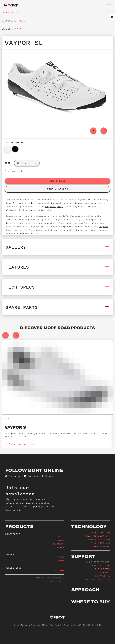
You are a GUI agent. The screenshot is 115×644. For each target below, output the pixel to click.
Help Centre (102, 569)
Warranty (104, 572)
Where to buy (90, 602)
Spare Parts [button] (57, 307)
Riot (61, 561)
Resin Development (97, 536)
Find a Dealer (57, 189)
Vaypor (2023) (55, 206)
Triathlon (58, 544)
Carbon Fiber (101, 546)
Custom (60, 570)
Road (22, 21)
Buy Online (58, 181)
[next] (104, 131)
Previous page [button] (11, 13)
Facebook (31, 476)
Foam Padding (101, 532)
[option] (57, 86)
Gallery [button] (57, 247)
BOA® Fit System (99, 539)
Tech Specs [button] (57, 287)
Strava (47, 476)
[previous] (93, 131)
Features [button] (57, 267)
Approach (85, 590)
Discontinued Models (50, 578)
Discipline (13, 534)
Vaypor (18, 29)
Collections (13, 568)
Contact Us (102, 576)
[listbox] (57, 86)
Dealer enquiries (98, 580)
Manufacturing (100, 543)
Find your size (15, 171)
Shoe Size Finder (98, 562)
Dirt (61, 540)
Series (10, 554)
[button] (109, 6)
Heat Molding (101, 565)
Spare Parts (56, 581)
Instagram (13, 476)
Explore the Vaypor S (19, 444)
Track (61, 547)
